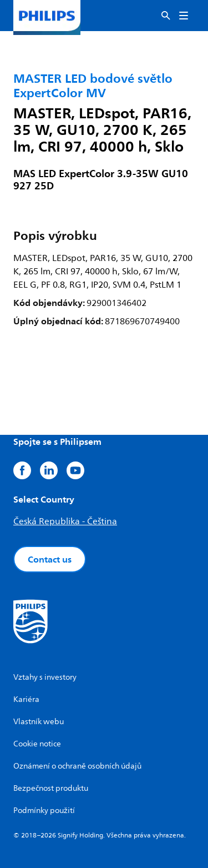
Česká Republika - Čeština (65, 521)
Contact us (50, 559)
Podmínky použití (44, 811)
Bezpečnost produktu (51, 788)
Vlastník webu (39, 722)
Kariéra (26, 699)
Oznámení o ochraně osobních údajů (77, 766)
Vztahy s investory (45, 677)
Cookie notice (37, 744)
